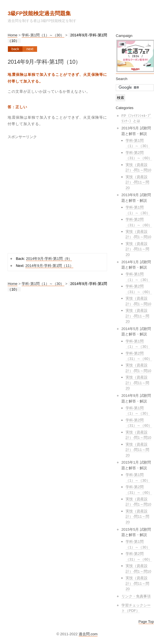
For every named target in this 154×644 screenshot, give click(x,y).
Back (15, 49)
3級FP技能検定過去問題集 (39, 13)
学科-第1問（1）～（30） (43, 35)
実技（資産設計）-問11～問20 (137, 182)
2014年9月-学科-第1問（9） (49, 259)
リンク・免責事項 (136, 596)
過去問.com (88, 634)
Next (30, 49)
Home (13, 35)
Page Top (146, 622)
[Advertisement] (55, 194)
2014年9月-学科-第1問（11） (49, 266)
